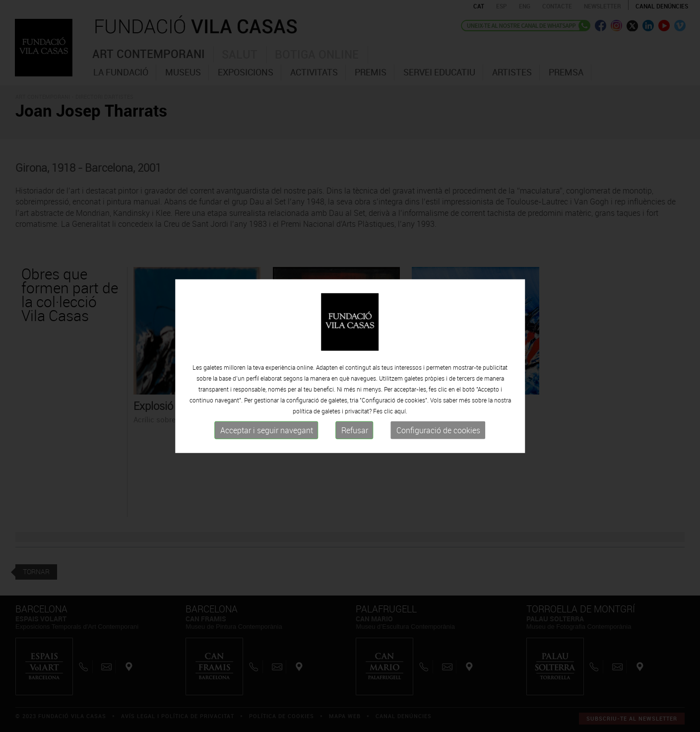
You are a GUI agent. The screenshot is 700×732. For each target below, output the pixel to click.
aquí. (401, 416)
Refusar (355, 435)
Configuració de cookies (438, 435)
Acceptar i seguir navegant (267, 435)
